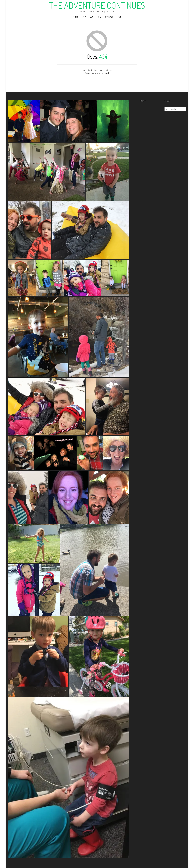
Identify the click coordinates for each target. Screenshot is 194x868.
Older (76, 17)
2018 (92, 17)
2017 (84, 17)
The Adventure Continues (97, 5)
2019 (99, 17)
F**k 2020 (109, 17)
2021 (119, 17)
